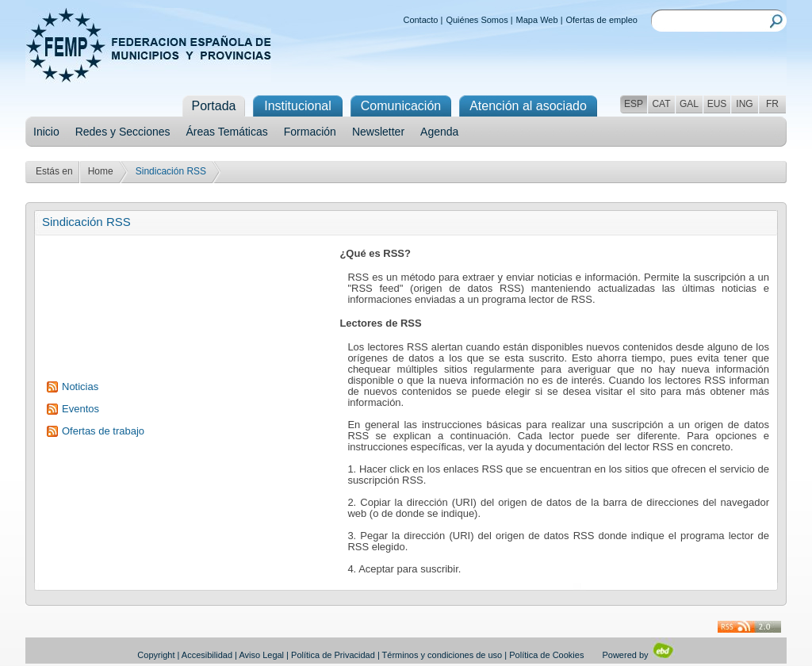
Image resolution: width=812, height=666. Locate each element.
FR (772, 104)
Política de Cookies (546, 655)
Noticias (80, 387)
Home (101, 171)
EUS (717, 104)
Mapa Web (537, 20)
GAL (689, 104)
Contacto (420, 20)
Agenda (439, 132)
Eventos (80, 409)
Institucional (298, 106)
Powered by (638, 655)
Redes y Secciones (123, 132)
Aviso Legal (261, 655)
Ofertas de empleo (602, 20)
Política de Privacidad (333, 655)
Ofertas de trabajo (103, 431)
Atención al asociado (528, 106)
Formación (310, 132)
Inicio (46, 132)
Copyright (156, 655)
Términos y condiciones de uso (442, 655)
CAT (661, 104)
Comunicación (401, 106)
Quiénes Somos (477, 20)
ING (744, 104)
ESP (634, 104)
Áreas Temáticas (227, 132)
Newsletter (378, 132)
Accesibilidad (207, 655)
